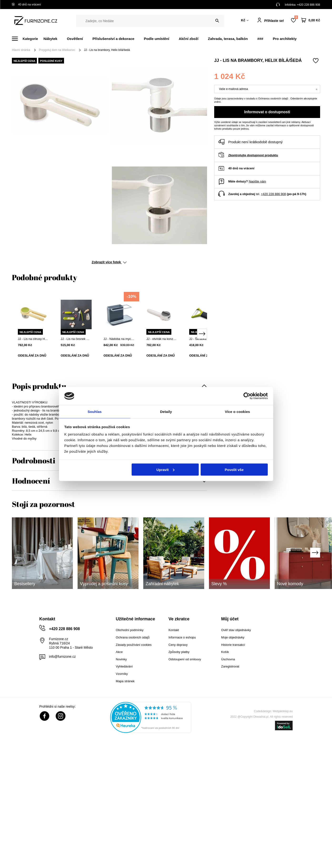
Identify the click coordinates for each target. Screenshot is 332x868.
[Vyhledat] (217, 21)
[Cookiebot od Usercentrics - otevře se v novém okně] (247, 396)
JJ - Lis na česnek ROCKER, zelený (76, 339)
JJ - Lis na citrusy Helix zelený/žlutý (33, 339)
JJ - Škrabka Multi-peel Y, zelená (205, 339)
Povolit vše (234, 470)
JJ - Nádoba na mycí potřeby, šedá (119, 339)
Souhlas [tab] (95, 411)
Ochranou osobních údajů (274, 98)
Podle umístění (156, 39)
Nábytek (50, 39)
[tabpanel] (33, 330)
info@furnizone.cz (62, 657)
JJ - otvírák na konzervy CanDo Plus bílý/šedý (162, 339)
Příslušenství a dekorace (113, 39)
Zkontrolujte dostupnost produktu (253, 155)
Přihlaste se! (274, 21)
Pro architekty (285, 39)
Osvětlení (75, 39)
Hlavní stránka (21, 50)
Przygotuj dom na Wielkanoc (57, 50)
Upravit (165, 470)
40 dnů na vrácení (26, 5)
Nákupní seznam (296, 17)
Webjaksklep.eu (283, 711)
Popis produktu (39, 386)
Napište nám (257, 181)
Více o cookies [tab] (238, 411)
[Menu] (28, 39)
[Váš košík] (311, 20)
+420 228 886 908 (309, 5)
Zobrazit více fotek (109, 262)
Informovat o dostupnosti (267, 112)
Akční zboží (189, 39)
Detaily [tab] (166, 411)
